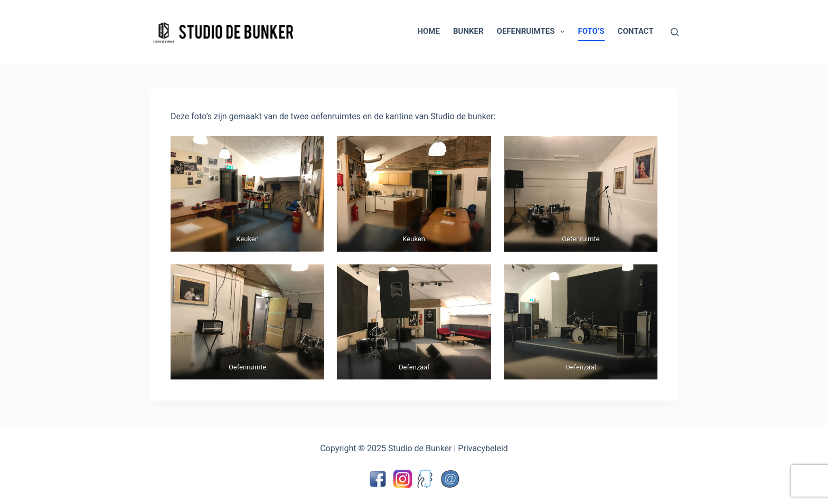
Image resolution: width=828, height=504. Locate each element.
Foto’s (591, 31)
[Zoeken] (675, 32)
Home (429, 31)
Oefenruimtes (533, 32)
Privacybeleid (483, 448)
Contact (636, 31)
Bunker (468, 31)
